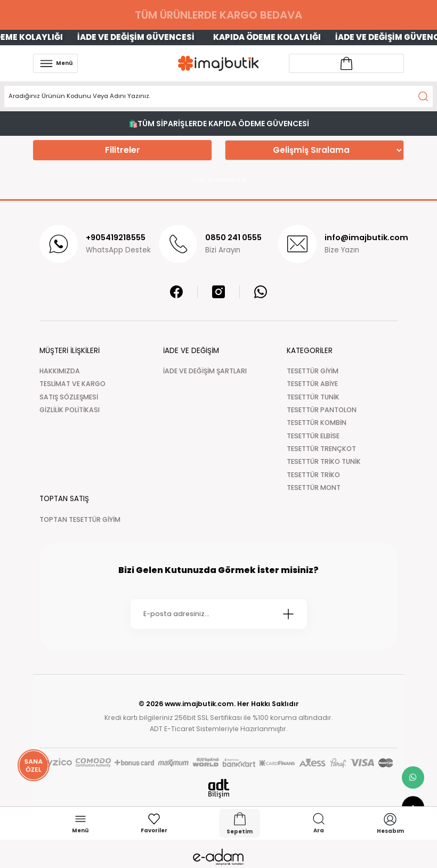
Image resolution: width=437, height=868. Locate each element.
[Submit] (288, 614)
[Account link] (346, 63)
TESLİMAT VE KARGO (72, 384)
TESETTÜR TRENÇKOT (321, 449)
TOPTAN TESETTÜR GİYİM (80, 519)
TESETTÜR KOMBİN (317, 423)
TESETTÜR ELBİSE (313, 436)
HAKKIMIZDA (60, 371)
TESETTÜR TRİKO (313, 475)
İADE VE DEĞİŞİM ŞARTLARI (205, 371)
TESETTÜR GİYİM (313, 371)
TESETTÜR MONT (314, 488)
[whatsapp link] (413, 777)
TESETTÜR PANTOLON (322, 410)
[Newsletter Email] (219, 614)
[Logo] (218, 63)
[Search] (218, 96)
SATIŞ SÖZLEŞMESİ (69, 397)
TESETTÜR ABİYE (312, 384)
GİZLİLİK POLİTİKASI (70, 410)
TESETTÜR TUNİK (313, 397)
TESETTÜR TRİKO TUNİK (324, 461)
